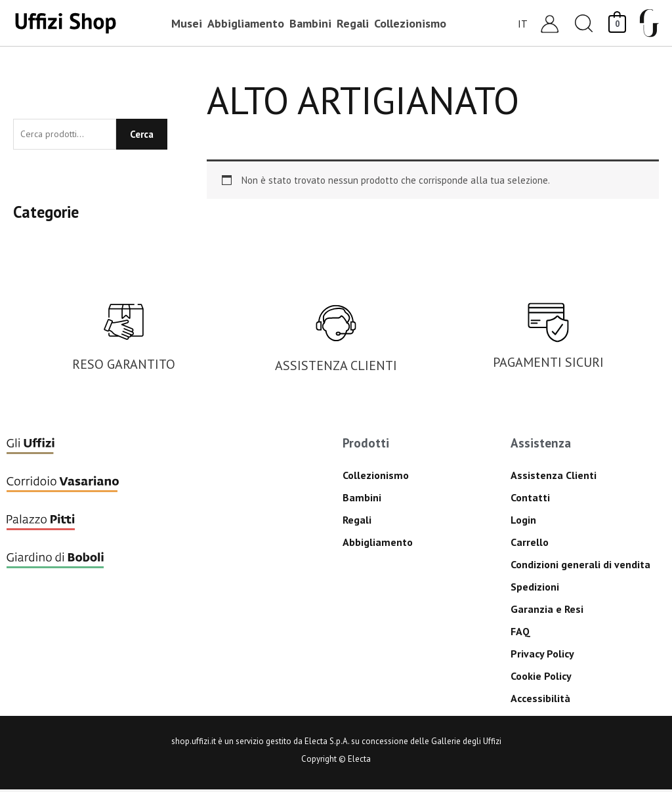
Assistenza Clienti (554, 478)
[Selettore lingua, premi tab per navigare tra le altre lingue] (523, 23)
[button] (584, 23)
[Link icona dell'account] (550, 23)
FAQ (520, 634)
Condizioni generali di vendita (580, 567)
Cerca (142, 135)
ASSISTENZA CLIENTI (336, 368)
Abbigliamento (378, 545)
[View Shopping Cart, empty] (617, 23)
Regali (357, 522)
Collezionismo (376, 478)
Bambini (362, 500)
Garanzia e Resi (547, 612)
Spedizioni (535, 589)
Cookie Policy (541, 678)
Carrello (530, 545)
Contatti (530, 500)
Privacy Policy (542, 656)
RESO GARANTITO (124, 367)
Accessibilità (540, 701)
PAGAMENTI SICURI (548, 365)
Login (523, 522)
